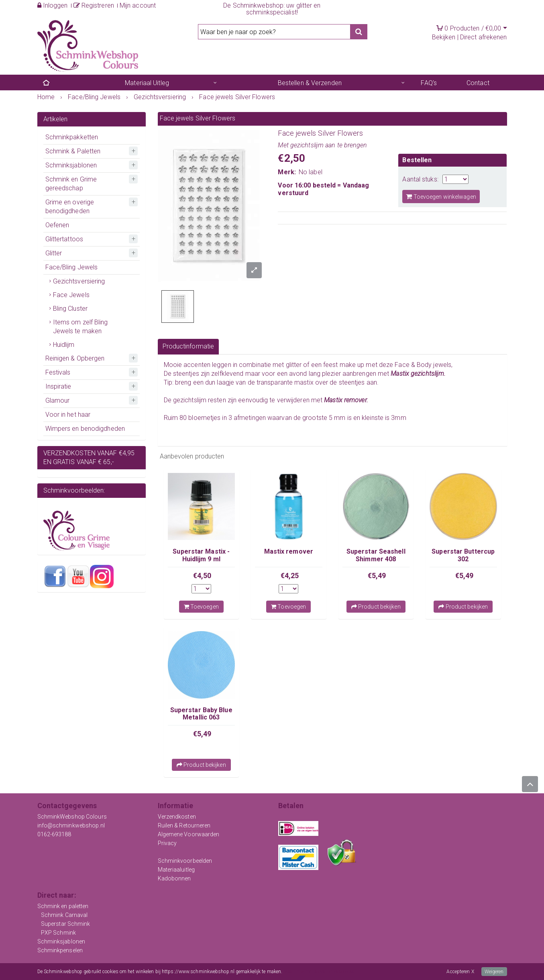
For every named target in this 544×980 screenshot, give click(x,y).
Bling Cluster (70, 309)
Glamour (58, 400)
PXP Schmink (58, 933)
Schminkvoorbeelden (185, 861)
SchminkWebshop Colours (72, 817)
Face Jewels (71, 295)
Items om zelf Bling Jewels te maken (80, 327)
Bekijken (444, 37)
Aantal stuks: (420, 179)
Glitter (54, 253)
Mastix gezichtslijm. (419, 374)
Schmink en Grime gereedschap (71, 184)
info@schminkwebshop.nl (71, 825)
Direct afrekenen (484, 37)
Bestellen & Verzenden (310, 83)
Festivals (58, 372)
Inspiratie (58, 386)
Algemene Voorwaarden (189, 834)
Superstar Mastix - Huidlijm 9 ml (201, 555)
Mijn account (138, 5)
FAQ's (429, 83)
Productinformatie (188, 346)
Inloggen (53, 5)
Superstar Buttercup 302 (463, 555)
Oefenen (57, 225)
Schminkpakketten (72, 137)
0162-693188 (54, 834)
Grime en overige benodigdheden (70, 207)
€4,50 (202, 576)
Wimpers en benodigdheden (85, 429)
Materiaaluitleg (176, 870)
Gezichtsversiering (79, 281)
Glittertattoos (64, 239)
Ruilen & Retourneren (184, 825)
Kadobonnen (174, 878)
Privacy (167, 843)
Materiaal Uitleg (147, 83)
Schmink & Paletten (73, 151)
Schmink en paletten (63, 906)
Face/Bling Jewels (72, 267)
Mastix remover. (346, 400)
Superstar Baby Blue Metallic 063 (201, 714)
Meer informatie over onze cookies (319, 972)
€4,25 (290, 576)
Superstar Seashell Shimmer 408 (376, 555)
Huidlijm (64, 345)
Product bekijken (376, 607)
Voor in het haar (68, 415)
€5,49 (377, 576)
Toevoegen (201, 607)
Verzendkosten (177, 817)
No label (311, 172)
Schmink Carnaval (64, 915)
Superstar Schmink (66, 924)
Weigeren (494, 972)
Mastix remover (289, 551)
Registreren (94, 5)
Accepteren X (460, 972)
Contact (478, 83)
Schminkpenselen (60, 950)
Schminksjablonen (71, 165)
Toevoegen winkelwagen (441, 197)
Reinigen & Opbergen (75, 358)
